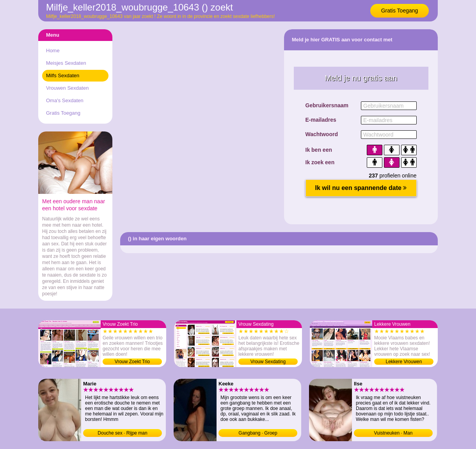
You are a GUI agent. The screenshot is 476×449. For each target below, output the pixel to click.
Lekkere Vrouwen (404, 362)
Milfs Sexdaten (63, 75)
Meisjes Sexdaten (66, 63)
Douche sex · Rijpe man (122, 433)
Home (53, 51)
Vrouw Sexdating (268, 362)
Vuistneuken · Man (393, 433)
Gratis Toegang (400, 11)
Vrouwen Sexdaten (67, 88)
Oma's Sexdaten (65, 100)
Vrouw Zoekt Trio (132, 362)
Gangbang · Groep (258, 433)
